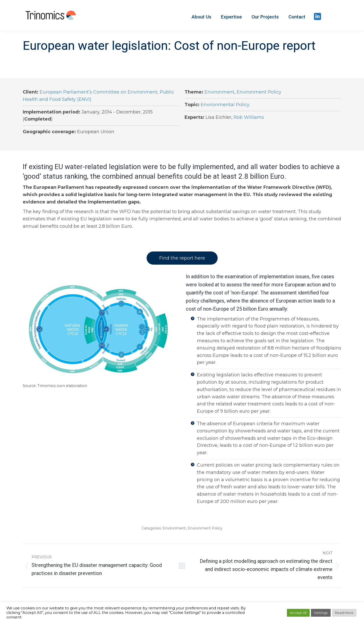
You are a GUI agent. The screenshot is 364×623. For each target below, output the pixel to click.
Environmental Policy (225, 105)
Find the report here (182, 258)
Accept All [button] (298, 613)
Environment (219, 92)
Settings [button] (321, 613)
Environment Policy (259, 92)
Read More (344, 613)
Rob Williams (249, 117)
